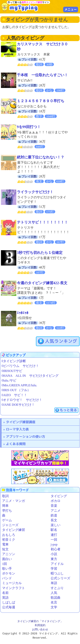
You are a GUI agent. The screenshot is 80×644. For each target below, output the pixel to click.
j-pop (54, 544)
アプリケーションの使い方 (26, 437)
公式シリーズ (60, 578)
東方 (54, 559)
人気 (54, 593)
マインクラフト (14, 588)
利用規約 (40, 625)
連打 (54, 535)
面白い (7, 559)
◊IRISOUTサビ (12, 371)
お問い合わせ (40, 630)
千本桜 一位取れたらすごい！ (42, 75)
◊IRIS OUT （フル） (16, 390)
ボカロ (56, 501)
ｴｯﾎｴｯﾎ (23, 313)
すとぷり (57, 588)
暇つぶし (57, 573)
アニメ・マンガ (14, 501)
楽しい (56, 525)
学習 (54, 569)
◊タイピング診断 (14, 361)
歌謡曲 (56, 598)
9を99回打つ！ (29, 127)
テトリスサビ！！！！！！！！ (42, 222)
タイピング (59, 496)
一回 (54, 540)
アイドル (57, 564)
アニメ (56, 511)
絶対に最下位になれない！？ (41, 157)
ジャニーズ (10, 525)
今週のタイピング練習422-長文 (42, 283)
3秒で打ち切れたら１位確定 (40, 253)
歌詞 (5, 496)
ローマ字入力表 (17, 429)
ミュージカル (12, 583)
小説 (54, 554)
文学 (54, 607)
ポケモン (9, 573)
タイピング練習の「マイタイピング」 (40, 621)
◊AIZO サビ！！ (14, 395)
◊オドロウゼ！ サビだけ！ (22, 400)
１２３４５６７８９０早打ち (41, 101)
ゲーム (7, 520)
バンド (7, 578)
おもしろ (9, 535)
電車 (5, 544)
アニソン (9, 554)
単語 (54, 583)
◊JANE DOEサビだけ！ (18, 405)
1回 (5, 564)
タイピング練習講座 (21, 422)
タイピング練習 (14, 530)
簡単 (5, 506)
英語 (5, 598)
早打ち (7, 511)
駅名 (54, 530)
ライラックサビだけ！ (35, 192)
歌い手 (7, 569)
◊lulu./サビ (9, 380)
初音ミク (9, 540)
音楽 (54, 506)
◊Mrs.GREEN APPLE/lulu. (19, 385)
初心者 (56, 549)
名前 (5, 593)
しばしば (9, 602)
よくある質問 (16, 444)
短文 (5, 549)
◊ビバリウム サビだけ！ (20, 366)
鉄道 (54, 515)
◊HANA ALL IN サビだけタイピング (30, 376)
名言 (54, 602)
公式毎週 (9, 607)
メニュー (71, 9)
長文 (54, 520)
